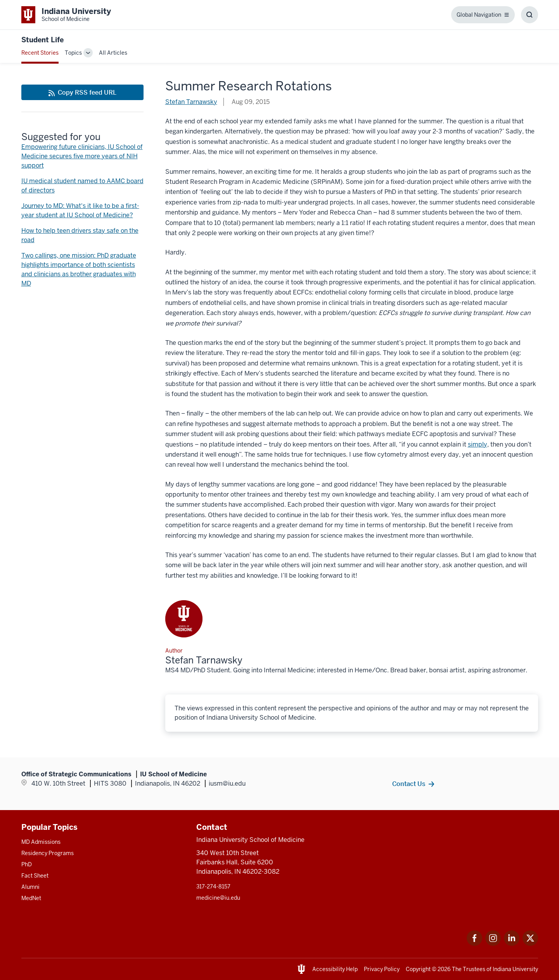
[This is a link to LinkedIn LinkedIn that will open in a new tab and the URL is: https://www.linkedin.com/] (512, 944)
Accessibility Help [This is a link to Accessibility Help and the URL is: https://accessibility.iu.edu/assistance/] (335, 969)
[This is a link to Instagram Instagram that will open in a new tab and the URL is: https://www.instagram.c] (493, 944)
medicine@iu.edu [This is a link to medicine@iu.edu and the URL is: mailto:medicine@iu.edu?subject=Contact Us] (218, 898)
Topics (73, 53)
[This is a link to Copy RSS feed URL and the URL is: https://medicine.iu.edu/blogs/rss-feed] (82, 92)
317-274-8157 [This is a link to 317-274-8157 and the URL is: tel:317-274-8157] (213, 887)
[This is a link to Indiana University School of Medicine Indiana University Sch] (66, 15)
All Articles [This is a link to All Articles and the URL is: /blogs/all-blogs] (113, 53)
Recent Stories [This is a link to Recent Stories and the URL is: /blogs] (40, 53)
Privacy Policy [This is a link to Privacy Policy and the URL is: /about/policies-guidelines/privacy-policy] (382, 969)
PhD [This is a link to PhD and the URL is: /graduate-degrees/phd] (27, 864)
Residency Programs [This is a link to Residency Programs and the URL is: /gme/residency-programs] (48, 853)
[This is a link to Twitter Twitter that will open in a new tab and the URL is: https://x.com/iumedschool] (530, 944)
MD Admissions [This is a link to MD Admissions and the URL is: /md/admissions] (41, 842)
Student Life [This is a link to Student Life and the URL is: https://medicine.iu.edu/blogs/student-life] (42, 40)
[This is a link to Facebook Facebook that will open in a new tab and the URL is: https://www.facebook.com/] (474, 944)
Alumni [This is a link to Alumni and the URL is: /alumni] (30, 887)
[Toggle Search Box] (530, 15)
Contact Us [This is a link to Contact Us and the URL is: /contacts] (409, 784)
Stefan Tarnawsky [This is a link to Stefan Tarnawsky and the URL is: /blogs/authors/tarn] (191, 102)
